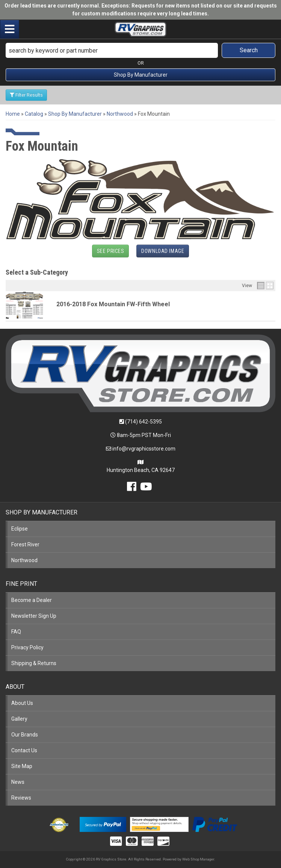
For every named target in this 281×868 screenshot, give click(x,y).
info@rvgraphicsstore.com (144, 449)
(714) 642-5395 (144, 422)
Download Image (163, 251)
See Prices (111, 251)
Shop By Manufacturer (141, 75)
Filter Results (26, 95)
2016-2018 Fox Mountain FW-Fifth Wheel (113, 304)
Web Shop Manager (198, 859)
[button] (140, 50)
